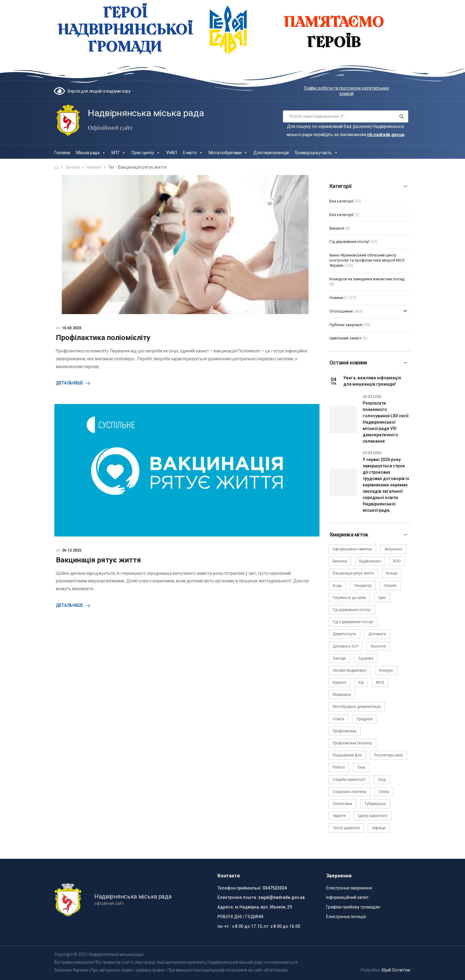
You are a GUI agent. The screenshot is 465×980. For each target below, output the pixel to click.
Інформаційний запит (347, 897)
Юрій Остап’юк (396, 970)
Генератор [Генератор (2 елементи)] (363, 586)
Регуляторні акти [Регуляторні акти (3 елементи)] (388, 755)
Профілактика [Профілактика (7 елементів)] (345, 731)
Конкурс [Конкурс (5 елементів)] (386, 670)
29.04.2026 (372, 453)
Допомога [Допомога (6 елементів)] (377, 634)
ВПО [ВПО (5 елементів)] (397, 561)
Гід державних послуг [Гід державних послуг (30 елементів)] (352, 610)
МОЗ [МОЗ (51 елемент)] (380, 682)
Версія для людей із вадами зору (99, 91)
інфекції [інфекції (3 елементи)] (379, 828)
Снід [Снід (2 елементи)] (382, 780)
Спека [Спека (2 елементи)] (384, 792)
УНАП (172, 153)
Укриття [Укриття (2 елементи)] (339, 816)
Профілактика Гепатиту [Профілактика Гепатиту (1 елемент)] (352, 743)
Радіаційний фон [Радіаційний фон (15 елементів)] (347, 755)
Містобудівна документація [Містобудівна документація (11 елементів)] (357, 707)
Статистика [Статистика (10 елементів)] (342, 804)
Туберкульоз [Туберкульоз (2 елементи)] (375, 804)
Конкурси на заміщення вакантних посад (367, 279)
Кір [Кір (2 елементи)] (361, 682)
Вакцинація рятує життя (98, 560)
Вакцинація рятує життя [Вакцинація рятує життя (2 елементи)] (353, 573)
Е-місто (193, 153)
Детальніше (69, 383)
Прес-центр (146, 153)
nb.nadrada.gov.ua (386, 135)
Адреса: (226, 907)
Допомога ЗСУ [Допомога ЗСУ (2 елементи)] (346, 646)
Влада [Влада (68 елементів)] (392, 573)
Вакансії (337, 228)
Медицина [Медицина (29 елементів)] (342, 695)
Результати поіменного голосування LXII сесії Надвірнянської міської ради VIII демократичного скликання (385, 422)
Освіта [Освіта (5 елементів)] (338, 719)
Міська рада (91, 153)
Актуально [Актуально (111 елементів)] (393, 549)
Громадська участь (316, 153)
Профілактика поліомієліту (103, 338)
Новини (94, 167)
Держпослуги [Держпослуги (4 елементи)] (344, 634)
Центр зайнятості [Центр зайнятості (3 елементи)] (373, 816)
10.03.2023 (72, 328)
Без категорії (341, 201)
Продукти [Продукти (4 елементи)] (365, 719)
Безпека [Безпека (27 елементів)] (340, 561)
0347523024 (275, 888)
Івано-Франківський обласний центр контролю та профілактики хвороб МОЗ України (367, 260)
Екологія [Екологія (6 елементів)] (378, 646)
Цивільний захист (346, 338)
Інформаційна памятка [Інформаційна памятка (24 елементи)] (352, 549)
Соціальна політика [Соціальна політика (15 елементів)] (350, 792)
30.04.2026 (372, 397)
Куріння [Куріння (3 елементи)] (339, 682)
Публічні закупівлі (346, 325)
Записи (73, 167)
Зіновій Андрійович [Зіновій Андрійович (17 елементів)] (350, 670)
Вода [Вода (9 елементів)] (337, 586)
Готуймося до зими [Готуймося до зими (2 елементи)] (349, 598)
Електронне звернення (349, 888)
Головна (62, 153)
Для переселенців (271, 153)
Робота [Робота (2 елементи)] (339, 767)
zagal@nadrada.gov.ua (281, 897)
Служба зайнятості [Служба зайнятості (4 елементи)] (349, 780)
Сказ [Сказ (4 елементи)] (361, 767)
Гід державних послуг (350, 242)
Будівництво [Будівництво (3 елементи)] (370, 561)
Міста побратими (228, 153)
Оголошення (341, 311)
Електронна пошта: (237, 897)
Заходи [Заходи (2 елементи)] (339, 658)
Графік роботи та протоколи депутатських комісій (346, 91)
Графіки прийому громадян (353, 907)
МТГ (119, 153)
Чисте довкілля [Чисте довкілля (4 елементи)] (346, 828)
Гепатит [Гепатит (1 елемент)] (390, 586)
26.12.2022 (72, 550)
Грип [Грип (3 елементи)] (382, 598)
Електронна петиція (346, 917)
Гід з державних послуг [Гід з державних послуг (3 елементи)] (353, 622)
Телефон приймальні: (240, 888)
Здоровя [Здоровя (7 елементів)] (366, 658)
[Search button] (402, 116)
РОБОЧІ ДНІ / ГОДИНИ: (241, 917)
